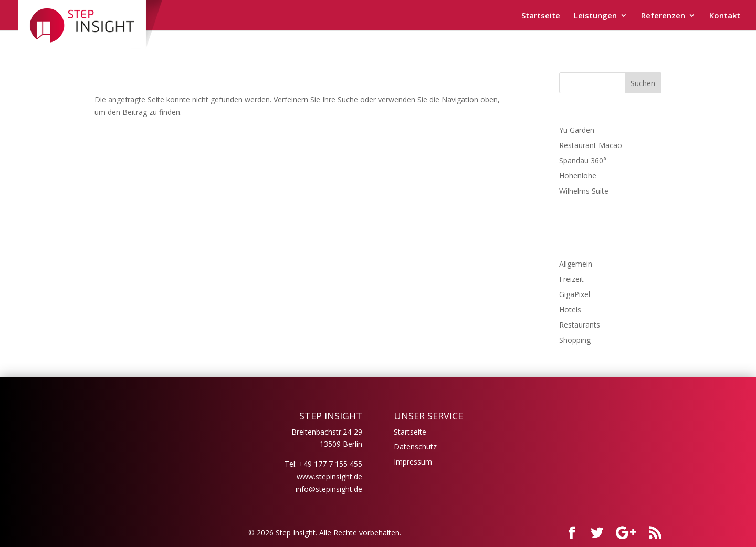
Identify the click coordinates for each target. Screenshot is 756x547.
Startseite (541, 16)
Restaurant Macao (591, 145)
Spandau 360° (583, 160)
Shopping (575, 340)
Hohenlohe (578, 176)
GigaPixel (575, 294)
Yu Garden (577, 130)
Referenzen (663, 16)
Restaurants (580, 325)
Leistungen (595, 16)
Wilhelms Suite (584, 191)
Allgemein (576, 264)
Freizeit (571, 279)
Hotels (570, 309)
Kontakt (725, 16)
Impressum (413, 462)
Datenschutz (415, 446)
